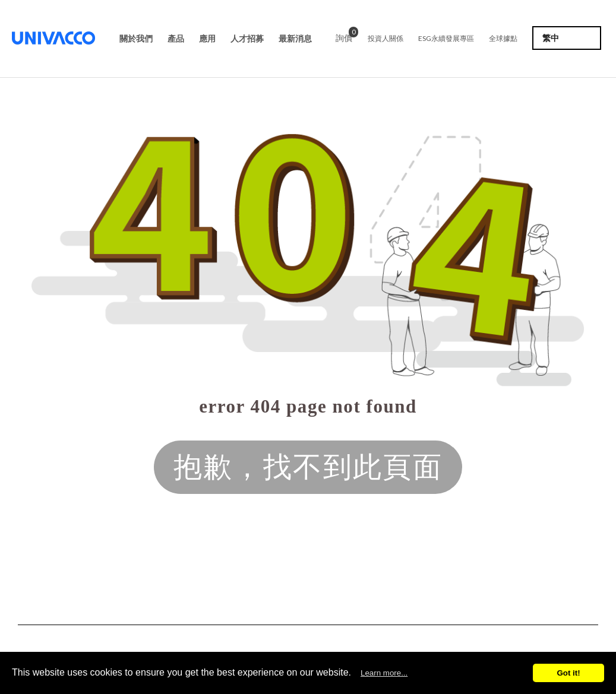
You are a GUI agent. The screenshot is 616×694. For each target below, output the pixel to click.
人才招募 (247, 39)
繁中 (551, 38)
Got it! (568, 673)
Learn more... (384, 673)
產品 (176, 39)
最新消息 (295, 39)
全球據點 (503, 38)
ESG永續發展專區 (446, 38)
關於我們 (136, 39)
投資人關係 (386, 38)
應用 (207, 39)
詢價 (344, 36)
